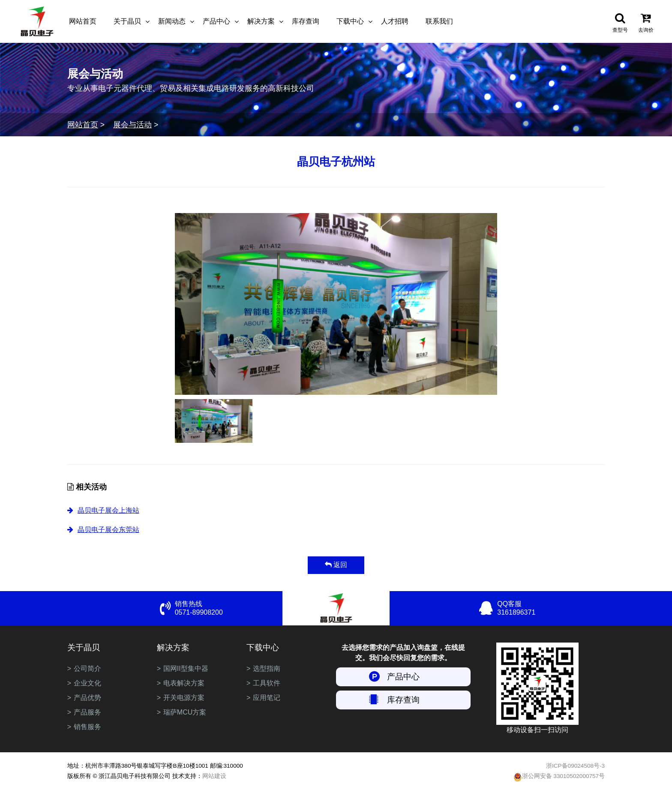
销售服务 (87, 727)
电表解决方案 (184, 683)
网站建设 (214, 776)
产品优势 (87, 698)
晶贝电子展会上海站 (108, 510)
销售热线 (229, 608)
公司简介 (87, 668)
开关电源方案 (184, 698)
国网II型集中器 (186, 668)
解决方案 (261, 21)
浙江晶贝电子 (37, 21)
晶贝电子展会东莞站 (108, 530)
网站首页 (83, 21)
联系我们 (439, 21)
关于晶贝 (127, 21)
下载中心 (350, 21)
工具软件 (267, 683)
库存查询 (306, 21)
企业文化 (87, 683)
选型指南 (267, 668)
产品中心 (216, 21)
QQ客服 (551, 608)
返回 (336, 565)
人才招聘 (395, 21)
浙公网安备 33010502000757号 (559, 777)
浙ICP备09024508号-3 (575, 766)
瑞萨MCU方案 (185, 712)
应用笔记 (267, 698)
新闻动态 (172, 21)
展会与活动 (132, 125)
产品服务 (87, 712)
